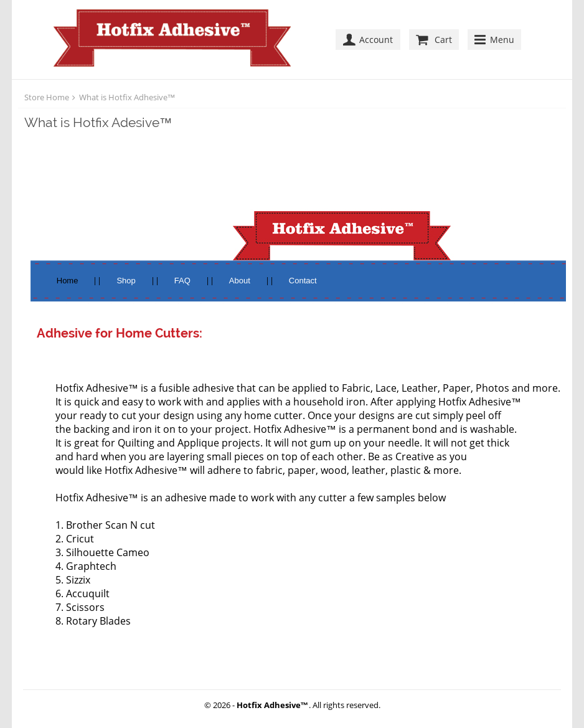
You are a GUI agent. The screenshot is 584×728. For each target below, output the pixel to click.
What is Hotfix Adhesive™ (127, 97)
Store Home (47, 97)
